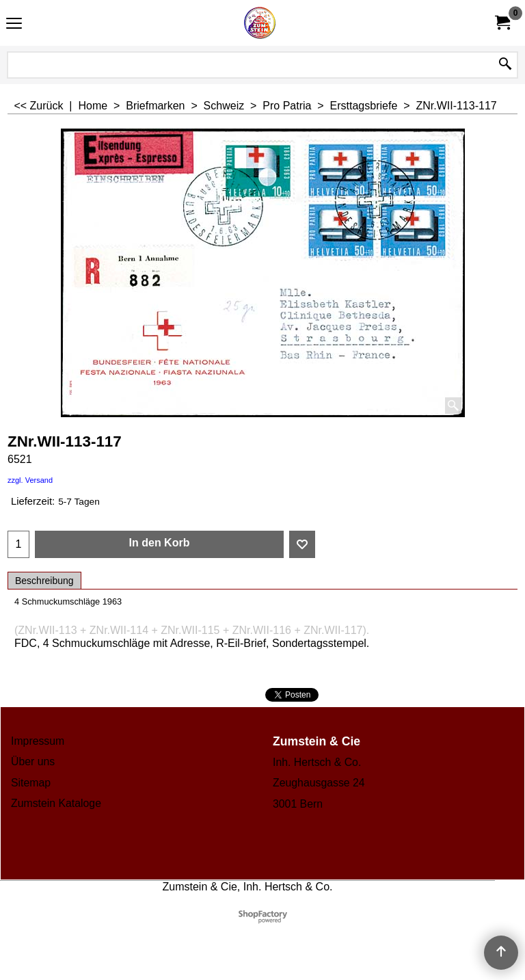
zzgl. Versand (30, 480)
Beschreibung (44, 581)
